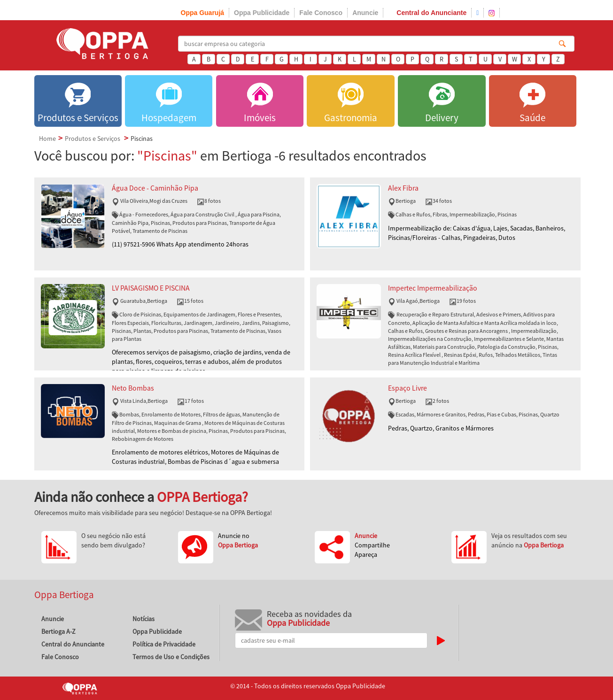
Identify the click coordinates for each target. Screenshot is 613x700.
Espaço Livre (407, 388)
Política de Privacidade (164, 644)
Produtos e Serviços (93, 138)
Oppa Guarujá (203, 13)
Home (47, 138)
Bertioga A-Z (58, 631)
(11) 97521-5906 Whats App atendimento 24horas (180, 244)
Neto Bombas (133, 388)
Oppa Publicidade (262, 13)
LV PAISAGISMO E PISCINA (151, 288)
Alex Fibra (403, 188)
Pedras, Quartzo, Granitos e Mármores (441, 428)
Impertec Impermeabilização (433, 288)
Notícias (144, 619)
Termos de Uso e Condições (171, 657)
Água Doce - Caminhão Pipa (155, 188)
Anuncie (365, 13)
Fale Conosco (321, 13)
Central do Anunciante (431, 13)
